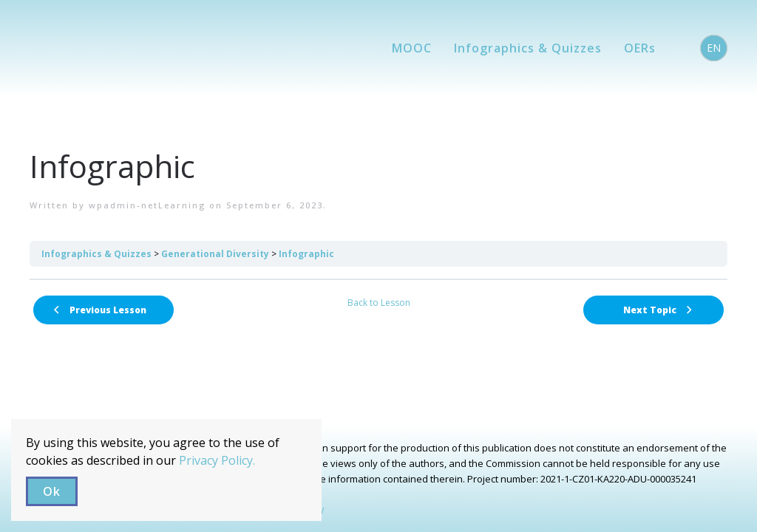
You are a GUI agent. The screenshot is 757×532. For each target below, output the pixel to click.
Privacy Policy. (217, 460)
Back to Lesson (379, 303)
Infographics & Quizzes (528, 48)
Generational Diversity (215, 254)
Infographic (306, 254)
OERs (640, 48)
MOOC (412, 48)
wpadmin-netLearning (147, 205)
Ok (52, 491)
